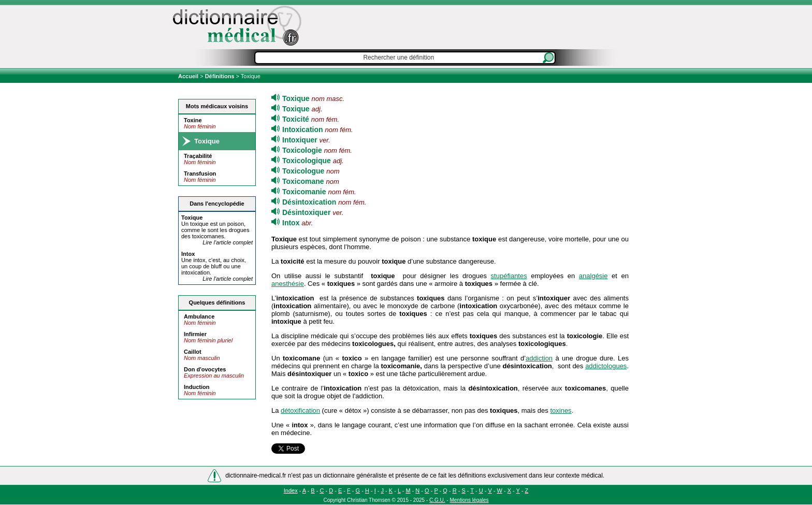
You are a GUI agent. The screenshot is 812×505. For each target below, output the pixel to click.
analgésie (593, 276)
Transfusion (200, 174)
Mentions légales (469, 500)
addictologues (606, 366)
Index (291, 490)
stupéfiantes (509, 276)
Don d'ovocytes (205, 369)
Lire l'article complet (228, 242)
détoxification (300, 410)
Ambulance (199, 316)
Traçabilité (198, 156)
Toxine (193, 120)
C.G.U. (437, 500)
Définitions (220, 76)
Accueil (189, 76)
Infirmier (195, 334)
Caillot (193, 352)
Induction (197, 387)
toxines (561, 410)
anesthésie (288, 284)
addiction (539, 358)
